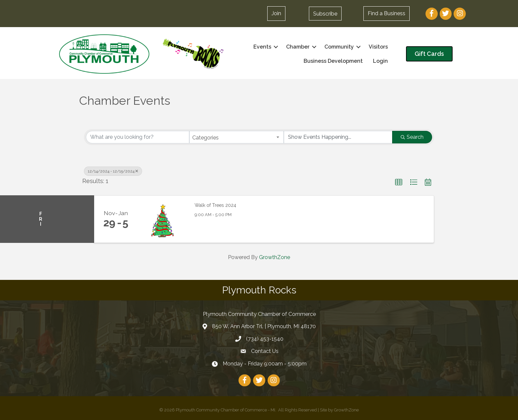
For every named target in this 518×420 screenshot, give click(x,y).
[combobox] (237, 137)
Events (262, 47)
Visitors (378, 47)
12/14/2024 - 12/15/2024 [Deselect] (113, 171)
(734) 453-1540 (265, 339)
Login (380, 61)
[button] (325, 14)
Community (339, 47)
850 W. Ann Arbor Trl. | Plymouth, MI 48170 (264, 326)
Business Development (333, 61)
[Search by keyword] (138, 137)
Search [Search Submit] (412, 137)
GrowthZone (275, 257)
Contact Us (265, 351)
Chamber (298, 47)
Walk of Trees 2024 (215, 205)
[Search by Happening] (338, 137)
